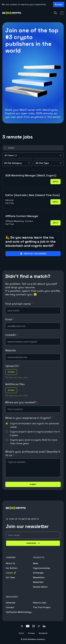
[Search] (55, 13)
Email (10, 319)
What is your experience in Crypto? (29, 418)
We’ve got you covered (33, 254)
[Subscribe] (33, 543)
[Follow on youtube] (28, 626)
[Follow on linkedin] (44, 626)
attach (11, 372)
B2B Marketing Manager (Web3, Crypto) (31, 175)
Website (11, 350)
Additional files (15, 384)
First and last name (19, 304)
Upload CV (13, 366)
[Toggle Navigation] (62, 13)
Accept (59, 4)
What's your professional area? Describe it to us (33, 453)
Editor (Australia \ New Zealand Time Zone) (33, 195)
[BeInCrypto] (16, 511)
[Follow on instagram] (34, 626)
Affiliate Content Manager (22, 216)
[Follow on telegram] (39, 626)
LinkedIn (12, 335)
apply (55, 182)
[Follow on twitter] (22, 626)
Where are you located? (22, 402)
